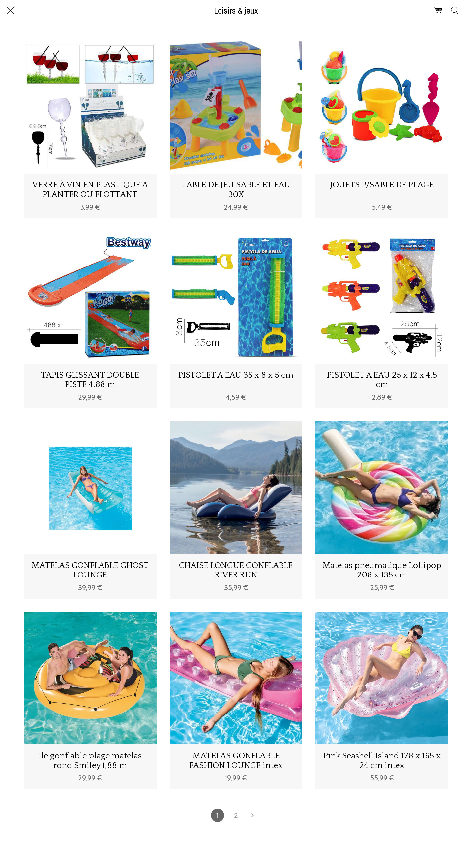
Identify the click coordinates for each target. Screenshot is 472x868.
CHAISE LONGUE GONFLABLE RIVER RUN (236, 570)
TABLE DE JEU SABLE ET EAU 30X (236, 190)
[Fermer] (11, 11)
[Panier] (438, 11)
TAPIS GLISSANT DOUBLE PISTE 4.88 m (90, 380)
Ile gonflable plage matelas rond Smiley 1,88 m (90, 761)
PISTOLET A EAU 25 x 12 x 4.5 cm (382, 380)
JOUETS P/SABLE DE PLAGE (382, 185)
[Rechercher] (455, 11)
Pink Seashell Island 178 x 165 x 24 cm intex (382, 761)
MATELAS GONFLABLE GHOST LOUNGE (90, 570)
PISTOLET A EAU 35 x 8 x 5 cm (236, 375)
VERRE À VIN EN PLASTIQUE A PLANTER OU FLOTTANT (90, 190)
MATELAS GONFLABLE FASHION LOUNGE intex (236, 761)
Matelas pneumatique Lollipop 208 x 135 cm (382, 570)
